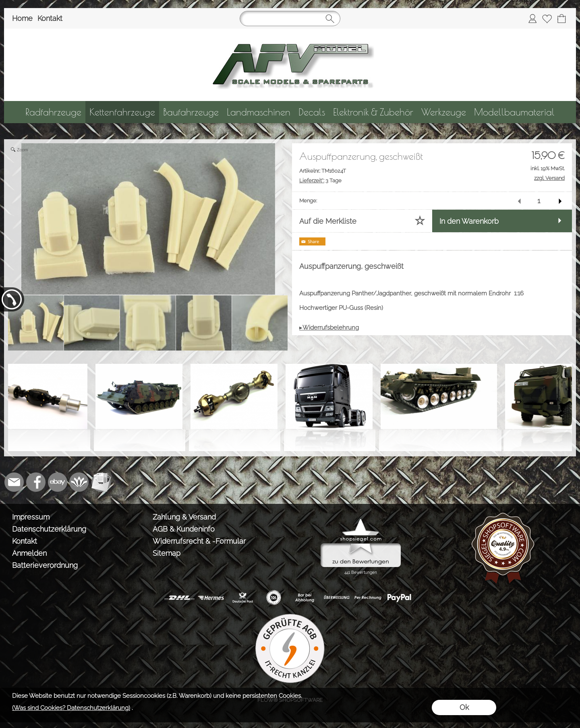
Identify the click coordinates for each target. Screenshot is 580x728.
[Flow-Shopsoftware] (79, 482)
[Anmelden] (532, 19)
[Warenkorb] (561, 19)
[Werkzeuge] (444, 112)
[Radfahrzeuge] (53, 112)
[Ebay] (58, 482)
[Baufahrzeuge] (191, 112)
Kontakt (50, 18)
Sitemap (167, 553)
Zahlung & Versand (184, 517)
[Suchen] (290, 19)
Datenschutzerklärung (49, 529)
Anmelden (29, 553)
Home (22, 18)
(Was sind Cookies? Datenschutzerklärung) (71, 708)
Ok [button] (464, 707)
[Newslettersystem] (101, 482)
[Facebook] (36, 482)
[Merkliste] (547, 19)
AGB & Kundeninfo (184, 529)
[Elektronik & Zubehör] (373, 112)
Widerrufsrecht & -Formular (199, 541)
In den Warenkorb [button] (469, 221)
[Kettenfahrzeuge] (122, 112)
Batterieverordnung (45, 565)
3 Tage (320, 180)
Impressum (31, 517)
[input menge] (539, 201)
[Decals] (312, 112)
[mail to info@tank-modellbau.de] (14, 482)
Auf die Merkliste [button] (328, 221)
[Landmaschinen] (259, 112)
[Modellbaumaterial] (514, 112)
